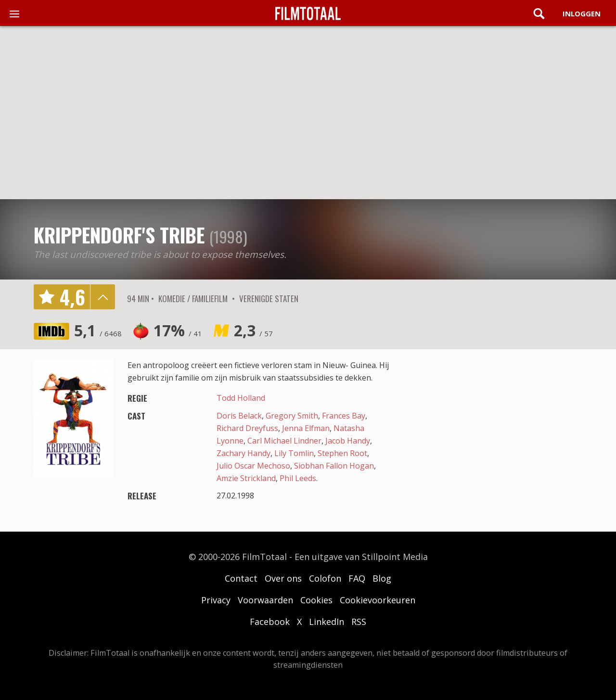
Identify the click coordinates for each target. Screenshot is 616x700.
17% (178, 330)
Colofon (325, 578)
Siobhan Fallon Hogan (334, 466)
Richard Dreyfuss (247, 428)
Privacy (216, 600)
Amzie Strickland (246, 478)
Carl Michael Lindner (284, 441)
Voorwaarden (265, 600)
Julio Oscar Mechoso (253, 466)
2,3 (253, 330)
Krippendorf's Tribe (119, 235)
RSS (359, 622)
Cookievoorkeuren (378, 600)
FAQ (357, 578)
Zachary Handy (244, 453)
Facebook (270, 622)
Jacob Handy (348, 441)
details (103, 297)
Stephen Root (342, 453)
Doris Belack (239, 416)
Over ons (283, 578)
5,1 (98, 330)
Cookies (316, 600)
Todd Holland (241, 398)
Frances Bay (344, 416)
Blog (382, 578)
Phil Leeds (298, 478)
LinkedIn (327, 622)
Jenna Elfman (306, 428)
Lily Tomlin (294, 453)
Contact (241, 578)
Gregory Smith (292, 416)
